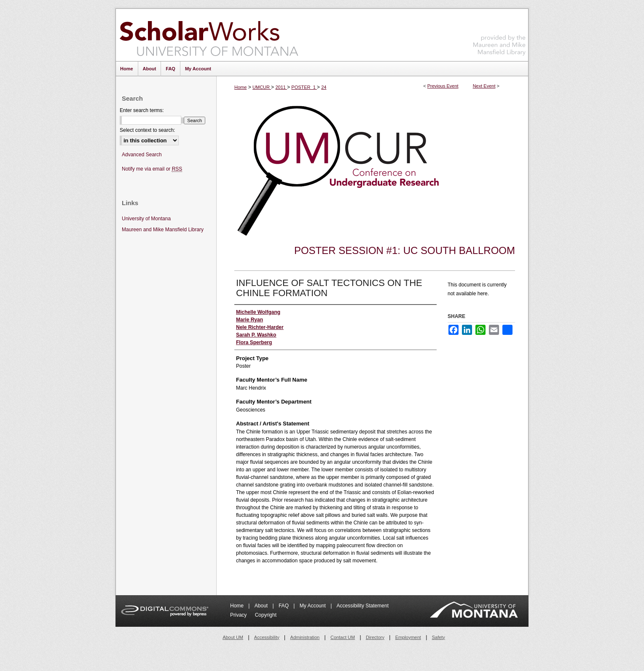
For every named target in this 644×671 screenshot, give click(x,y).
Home (240, 87)
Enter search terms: (142, 110)
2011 (281, 87)
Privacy (239, 615)
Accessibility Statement (363, 606)
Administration (305, 637)
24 (324, 87)
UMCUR (262, 87)
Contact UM (343, 637)
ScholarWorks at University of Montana (209, 35)
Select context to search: (147, 130)
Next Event (484, 86)
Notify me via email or (152, 169)
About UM (233, 637)
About (262, 606)
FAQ (284, 606)
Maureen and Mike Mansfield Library (499, 33)
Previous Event (443, 86)
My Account (313, 606)
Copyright (266, 615)
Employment (408, 637)
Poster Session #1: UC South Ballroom (405, 250)
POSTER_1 (304, 87)
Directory (375, 637)
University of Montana (146, 219)
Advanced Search (142, 155)
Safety (439, 637)
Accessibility (267, 637)
